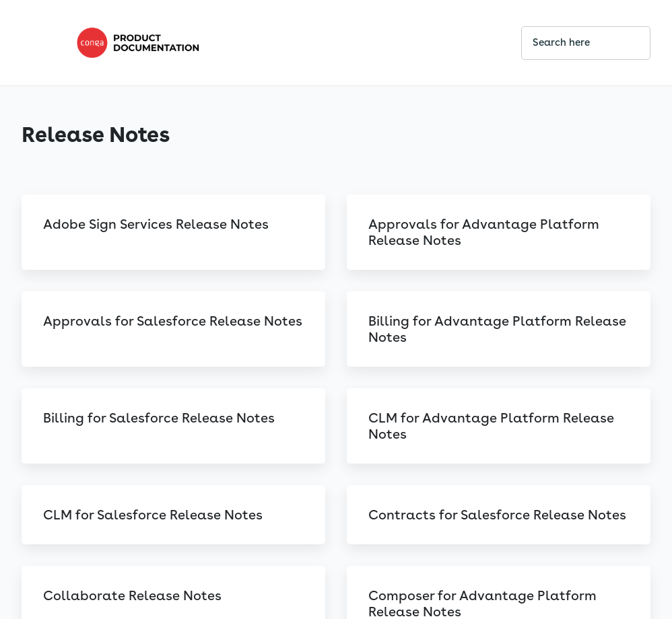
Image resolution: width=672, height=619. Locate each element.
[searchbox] (626, 43)
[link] (288, 43)
